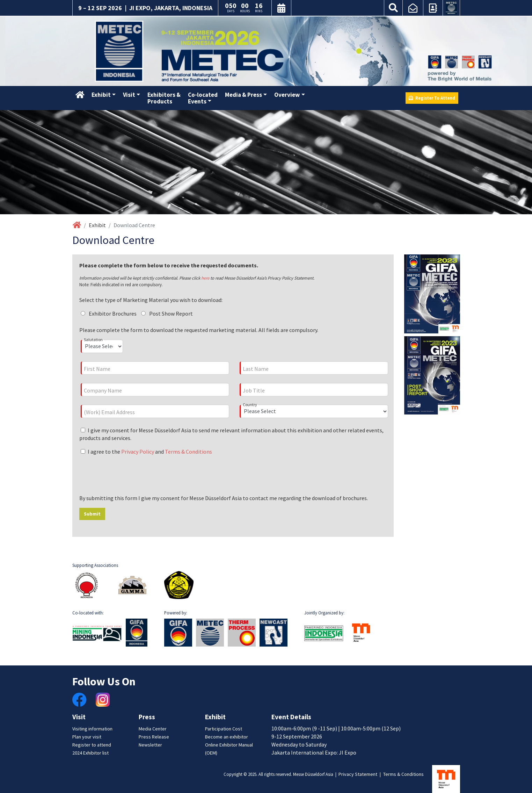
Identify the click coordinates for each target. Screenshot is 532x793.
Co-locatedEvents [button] (203, 98)
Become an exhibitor (227, 737)
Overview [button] (287, 95)
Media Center (153, 729)
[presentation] (132, 475)
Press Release (154, 737)
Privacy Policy (138, 452)
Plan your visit (87, 737)
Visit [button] (129, 95)
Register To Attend (432, 98)
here (205, 278)
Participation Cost (224, 729)
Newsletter (150, 745)
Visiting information (92, 729)
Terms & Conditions (188, 452)
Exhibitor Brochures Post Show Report (138, 313)
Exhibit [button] (101, 95)
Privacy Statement (358, 774)
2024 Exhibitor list (90, 753)
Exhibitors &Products (164, 98)
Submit (92, 514)
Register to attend (92, 745)
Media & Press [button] (243, 95)
